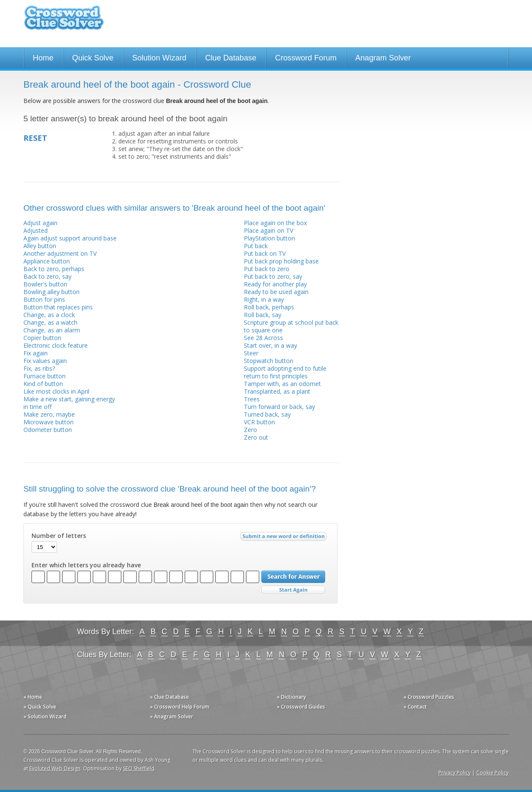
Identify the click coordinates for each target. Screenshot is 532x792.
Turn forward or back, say (279, 407)
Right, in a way (264, 299)
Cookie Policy (492, 773)
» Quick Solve (40, 707)
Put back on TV (265, 253)
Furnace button (44, 376)
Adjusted (36, 230)
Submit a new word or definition (285, 538)
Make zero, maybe (49, 414)
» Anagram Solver (172, 716)
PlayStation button (269, 238)
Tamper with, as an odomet (282, 384)
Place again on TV (269, 230)
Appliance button (47, 261)
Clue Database (231, 58)
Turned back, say (267, 414)
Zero (250, 430)
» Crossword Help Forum (180, 707)
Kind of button (43, 384)
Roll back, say (263, 315)
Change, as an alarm (52, 330)
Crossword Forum (306, 58)
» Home (33, 697)
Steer (251, 353)
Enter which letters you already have (86, 565)
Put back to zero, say (273, 276)
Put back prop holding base (281, 261)
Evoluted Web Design (55, 768)
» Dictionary (291, 697)
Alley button (40, 246)
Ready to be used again (276, 292)
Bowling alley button (51, 292)
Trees (252, 399)
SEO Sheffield (139, 768)
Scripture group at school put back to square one (291, 326)
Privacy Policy (455, 773)
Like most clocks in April (56, 391)
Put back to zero (267, 269)
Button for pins (44, 299)
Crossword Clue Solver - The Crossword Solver (64, 21)
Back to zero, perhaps (54, 269)
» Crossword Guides (301, 707)
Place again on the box (275, 223)
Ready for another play (275, 284)
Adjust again (40, 223)
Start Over (293, 590)
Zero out (256, 437)
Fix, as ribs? (39, 368)
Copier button (42, 338)
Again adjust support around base (70, 238)
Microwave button (49, 422)
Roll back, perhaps (269, 307)
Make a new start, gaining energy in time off (69, 403)
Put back (256, 246)
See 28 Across (263, 338)
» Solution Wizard (45, 716)
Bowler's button (45, 284)
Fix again (36, 353)
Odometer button (48, 430)
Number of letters (59, 536)
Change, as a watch (50, 322)
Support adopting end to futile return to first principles (285, 372)
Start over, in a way (270, 345)
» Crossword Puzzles (429, 697)
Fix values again (45, 361)
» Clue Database (169, 697)
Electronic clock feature (56, 345)
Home (43, 58)
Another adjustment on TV (60, 253)
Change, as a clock (49, 315)
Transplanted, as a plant (277, 391)
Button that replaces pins (58, 307)
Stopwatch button (269, 361)
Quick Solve (93, 58)
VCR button (259, 422)
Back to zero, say (47, 276)
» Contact (415, 707)
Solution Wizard (159, 58)
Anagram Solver (383, 58)
